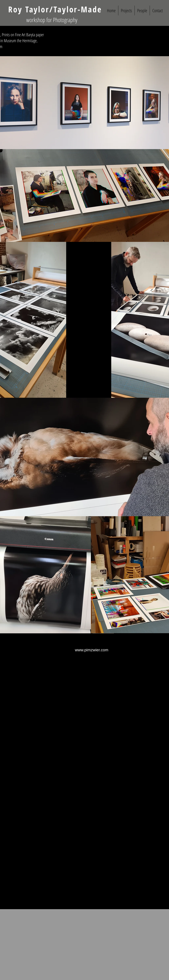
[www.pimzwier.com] (92, 650)
